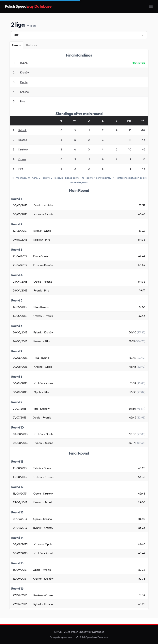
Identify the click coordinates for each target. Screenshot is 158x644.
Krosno (24, 92)
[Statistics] (31, 45)
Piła (22, 101)
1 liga (31, 26)
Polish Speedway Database (92, 637)
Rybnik (24, 63)
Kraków (25, 72)
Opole (24, 82)
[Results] (16, 45)
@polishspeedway (61, 637)
